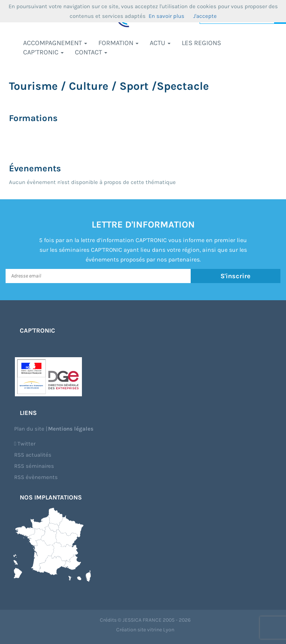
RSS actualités (33, 455)
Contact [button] (91, 52)
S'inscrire (236, 276)
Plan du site (29, 429)
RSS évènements (36, 477)
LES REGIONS (201, 43)
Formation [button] (118, 43)
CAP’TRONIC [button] (43, 52)
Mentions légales (71, 429)
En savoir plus (166, 16)
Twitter (25, 444)
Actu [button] (160, 43)
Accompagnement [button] (55, 43)
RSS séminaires (34, 466)
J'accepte (205, 16)
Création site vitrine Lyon (145, 630)
